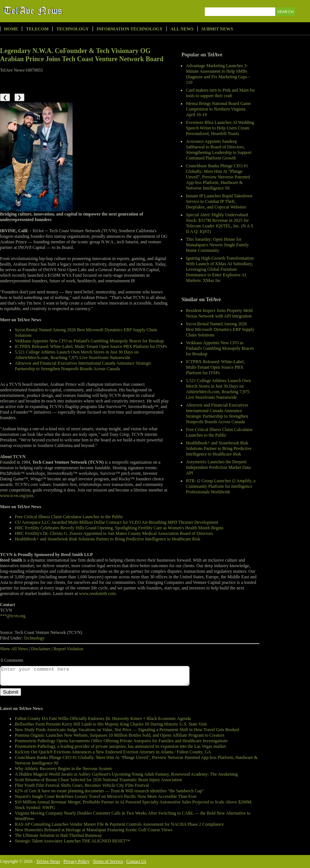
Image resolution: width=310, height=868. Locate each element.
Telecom (37, 29)
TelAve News (55, 11)
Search (286, 20)
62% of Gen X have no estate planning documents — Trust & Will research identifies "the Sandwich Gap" (109, 791)
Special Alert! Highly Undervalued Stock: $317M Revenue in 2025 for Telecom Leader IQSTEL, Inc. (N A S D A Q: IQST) (220, 223)
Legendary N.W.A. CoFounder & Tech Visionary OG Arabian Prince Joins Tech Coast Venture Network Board (82, 55)
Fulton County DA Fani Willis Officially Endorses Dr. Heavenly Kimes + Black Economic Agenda (103, 719)
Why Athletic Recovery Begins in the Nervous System (63, 769)
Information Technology (130, 29)
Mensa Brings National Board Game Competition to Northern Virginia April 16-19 (218, 109)
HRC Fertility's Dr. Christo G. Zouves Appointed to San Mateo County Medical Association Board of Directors (114, 533)
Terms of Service (108, 861)
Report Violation (69, 649)
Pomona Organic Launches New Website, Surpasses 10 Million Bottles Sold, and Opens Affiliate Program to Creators (120, 735)
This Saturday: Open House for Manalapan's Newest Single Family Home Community (217, 245)
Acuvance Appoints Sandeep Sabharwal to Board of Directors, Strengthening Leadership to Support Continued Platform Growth (219, 150)
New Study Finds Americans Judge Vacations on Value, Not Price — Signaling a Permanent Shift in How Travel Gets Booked (127, 730)
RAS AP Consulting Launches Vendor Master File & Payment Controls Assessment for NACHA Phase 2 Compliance (119, 824)
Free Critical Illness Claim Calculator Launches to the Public (219, 432)
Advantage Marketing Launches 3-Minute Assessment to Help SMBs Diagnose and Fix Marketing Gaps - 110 (218, 74)
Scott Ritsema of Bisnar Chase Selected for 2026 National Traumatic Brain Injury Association (98, 780)
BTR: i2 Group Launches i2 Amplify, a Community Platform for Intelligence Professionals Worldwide (221, 486)
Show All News (14, 649)
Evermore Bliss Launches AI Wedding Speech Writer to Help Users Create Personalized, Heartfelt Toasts (220, 128)
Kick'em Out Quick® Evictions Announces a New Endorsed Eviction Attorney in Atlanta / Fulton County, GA (113, 752)
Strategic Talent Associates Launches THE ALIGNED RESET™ (72, 841)
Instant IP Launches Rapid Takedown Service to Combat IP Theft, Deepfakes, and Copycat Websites (219, 201)
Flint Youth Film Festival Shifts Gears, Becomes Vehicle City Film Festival (82, 785)
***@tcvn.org (13, 616)
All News (182, 29)
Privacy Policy (76, 861)
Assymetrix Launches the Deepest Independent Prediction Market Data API (218, 467)
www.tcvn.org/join (17, 496)
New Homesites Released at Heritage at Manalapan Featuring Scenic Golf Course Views (94, 830)
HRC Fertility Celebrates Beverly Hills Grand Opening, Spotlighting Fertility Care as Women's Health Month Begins (119, 528)
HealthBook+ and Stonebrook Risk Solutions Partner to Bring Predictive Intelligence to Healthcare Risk (219, 448)
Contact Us (136, 861)
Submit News (217, 29)
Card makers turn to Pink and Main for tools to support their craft (220, 93)
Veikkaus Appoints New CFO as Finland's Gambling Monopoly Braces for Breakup (220, 348)
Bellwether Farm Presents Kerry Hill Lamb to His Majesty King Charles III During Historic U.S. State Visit (111, 724)
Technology (72, 29)
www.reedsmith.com (97, 594)
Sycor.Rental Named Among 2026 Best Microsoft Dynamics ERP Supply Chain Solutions (220, 329)
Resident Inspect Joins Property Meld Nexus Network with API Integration (219, 313)
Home (11, 29)
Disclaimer (41, 649)
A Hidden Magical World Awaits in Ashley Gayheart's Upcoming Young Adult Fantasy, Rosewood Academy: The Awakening (126, 774)
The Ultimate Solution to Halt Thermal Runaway (58, 835)
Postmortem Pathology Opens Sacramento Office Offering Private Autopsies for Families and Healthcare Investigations (121, 741)
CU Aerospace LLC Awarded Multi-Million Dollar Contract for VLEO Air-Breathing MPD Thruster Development (116, 522)
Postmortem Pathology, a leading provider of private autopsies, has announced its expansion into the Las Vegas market (120, 746)
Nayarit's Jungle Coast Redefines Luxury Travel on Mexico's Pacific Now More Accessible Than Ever (106, 796)
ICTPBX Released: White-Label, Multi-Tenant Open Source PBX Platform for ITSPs (215, 367)
